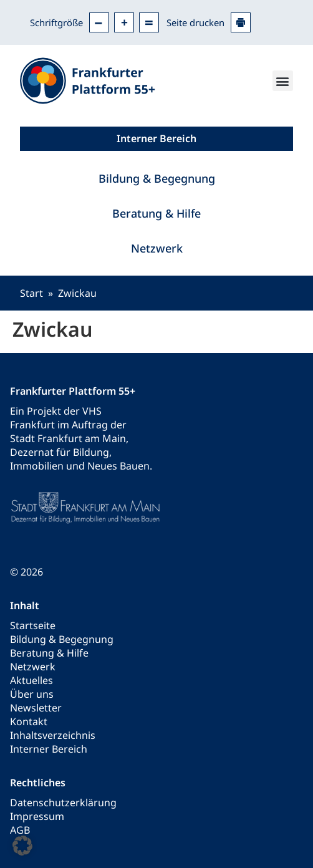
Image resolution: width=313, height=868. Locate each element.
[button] (283, 81)
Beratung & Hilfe (156, 213)
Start (31, 293)
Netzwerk (157, 248)
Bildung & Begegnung (157, 178)
